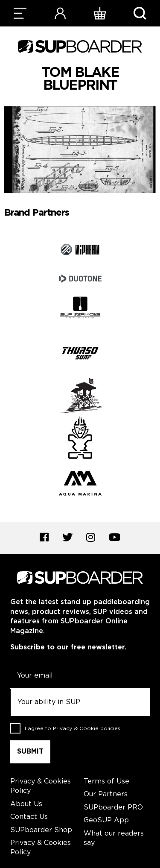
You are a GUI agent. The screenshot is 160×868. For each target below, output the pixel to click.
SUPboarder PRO (113, 808)
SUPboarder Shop (41, 830)
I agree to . (73, 728)
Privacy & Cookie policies (87, 728)
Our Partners (106, 794)
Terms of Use (106, 782)
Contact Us (29, 817)
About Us (26, 804)
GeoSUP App (106, 820)
